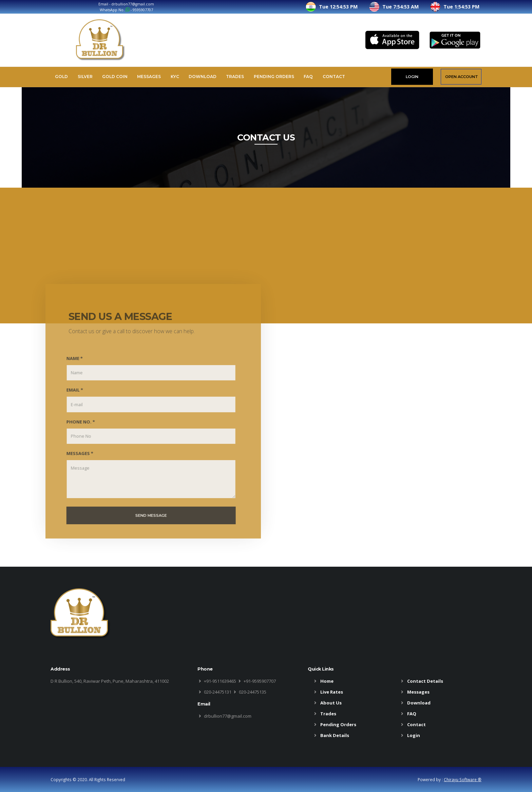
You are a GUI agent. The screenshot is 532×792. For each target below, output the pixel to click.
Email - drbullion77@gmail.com (126, 4)
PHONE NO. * (77, 428)
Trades (235, 77)
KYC (175, 77)
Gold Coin (115, 77)
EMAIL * (71, 397)
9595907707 (143, 10)
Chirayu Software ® (463, 779)
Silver (85, 77)
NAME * (71, 365)
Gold (61, 77)
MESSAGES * (76, 460)
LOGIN (412, 77)
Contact (334, 77)
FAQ (308, 77)
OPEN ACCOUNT (462, 77)
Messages (149, 77)
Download (203, 77)
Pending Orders (274, 77)
